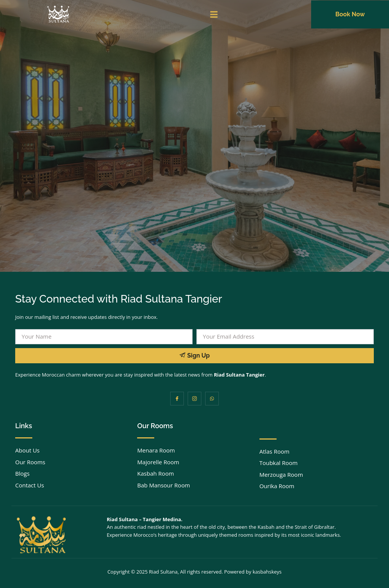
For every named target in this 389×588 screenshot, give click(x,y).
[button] (214, 15)
